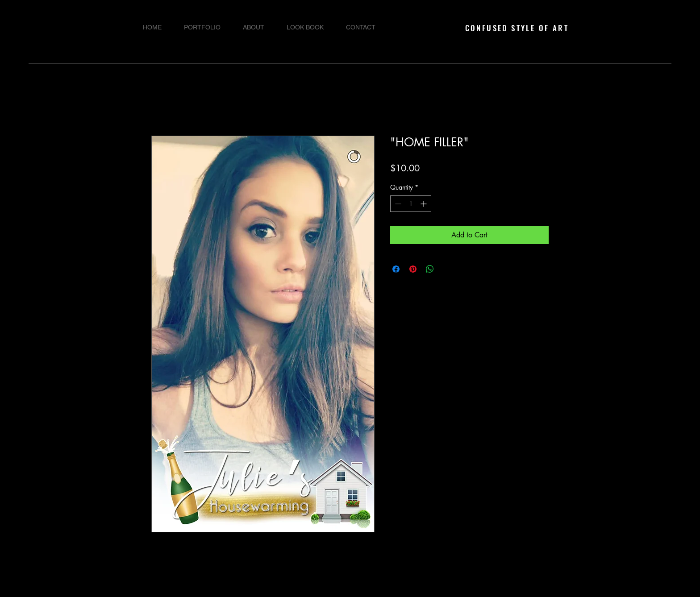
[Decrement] (397, 204)
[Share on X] (447, 269)
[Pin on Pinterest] (413, 269)
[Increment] (424, 204)
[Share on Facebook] (396, 269)
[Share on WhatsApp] (430, 269)
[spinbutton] (411, 204)
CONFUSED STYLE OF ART (517, 28)
